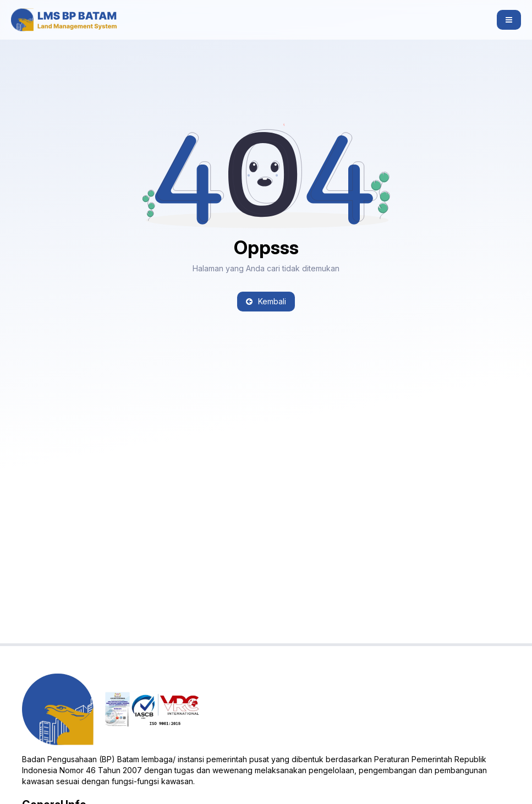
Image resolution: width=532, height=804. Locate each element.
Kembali (266, 301)
